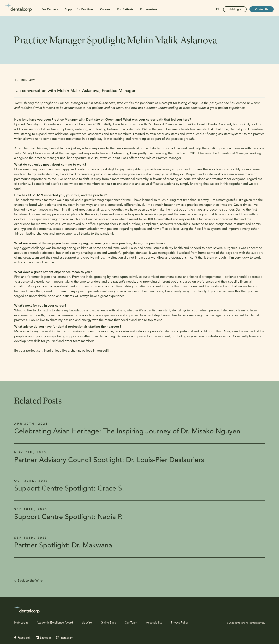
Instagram (67, 638)
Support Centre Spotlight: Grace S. (69, 489)
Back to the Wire (30, 581)
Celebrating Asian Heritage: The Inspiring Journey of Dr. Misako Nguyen (127, 432)
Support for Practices (79, 10)
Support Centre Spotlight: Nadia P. (68, 517)
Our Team (131, 623)
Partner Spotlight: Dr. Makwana (63, 546)
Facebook (24, 638)
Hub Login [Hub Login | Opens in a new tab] (235, 10)
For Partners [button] (50, 10)
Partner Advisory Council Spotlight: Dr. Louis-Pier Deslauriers (109, 460)
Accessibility (154, 623)
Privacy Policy (180, 623)
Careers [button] (105, 10)
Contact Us (262, 10)
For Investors (149, 10)
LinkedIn (45, 638)
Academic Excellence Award (55, 623)
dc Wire (87, 623)
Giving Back (108, 623)
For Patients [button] (125, 10)
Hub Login (21, 623)
